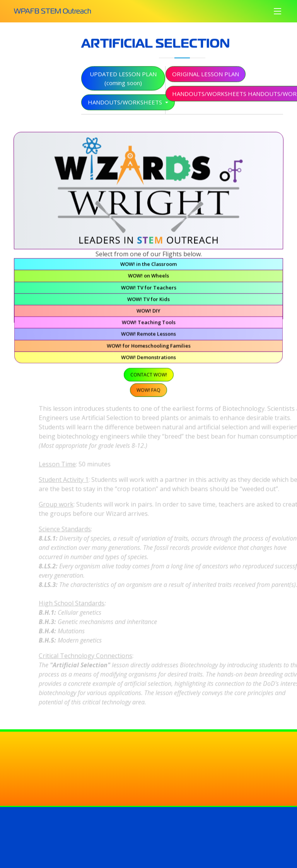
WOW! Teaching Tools (148, 324)
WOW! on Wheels (148, 279)
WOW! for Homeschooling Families (148, 347)
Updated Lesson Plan (123, 82)
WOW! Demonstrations (148, 358)
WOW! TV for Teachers (148, 291)
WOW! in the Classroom (148, 268)
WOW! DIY (148, 313)
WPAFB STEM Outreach (53, 11)
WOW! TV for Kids (148, 302)
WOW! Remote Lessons (148, 335)
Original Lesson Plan (206, 78)
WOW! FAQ (148, 389)
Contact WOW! (149, 374)
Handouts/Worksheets (126, 106)
